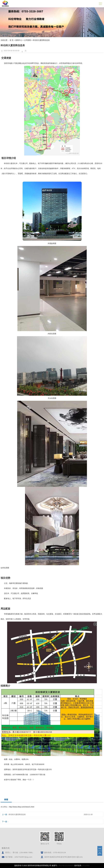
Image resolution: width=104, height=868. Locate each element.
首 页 (11, 40)
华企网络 (86, 865)
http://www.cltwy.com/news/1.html (22, 807)
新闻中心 (19, 40)
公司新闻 (27, 40)
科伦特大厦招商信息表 (17, 814)
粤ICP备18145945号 (66, 865)
